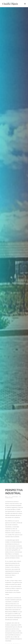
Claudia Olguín (9, 498)
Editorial (16, 497)
